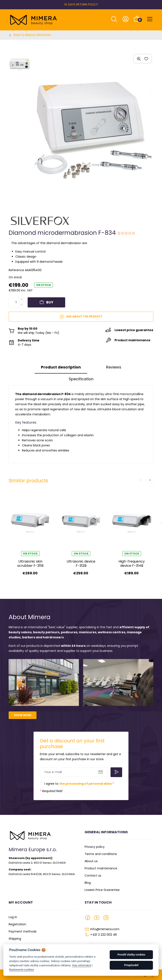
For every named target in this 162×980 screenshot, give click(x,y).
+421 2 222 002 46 (104, 934)
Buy (46, 302)
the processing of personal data (85, 784)
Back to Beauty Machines (32, 35)
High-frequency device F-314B (132, 563)
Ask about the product (81, 317)
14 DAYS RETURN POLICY (81, 4)
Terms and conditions (101, 854)
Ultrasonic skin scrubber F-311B (30, 563)
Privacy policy (95, 847)
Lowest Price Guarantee (102, 890)
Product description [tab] (61, 367)
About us (91, 861)
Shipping (15, 939)
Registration (17, 924)
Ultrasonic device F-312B (81, 563)
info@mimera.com (105, 929)
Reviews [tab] (114, 367)
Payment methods (23, 931)
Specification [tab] (81, 379)
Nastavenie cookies (22, 969)
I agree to (79, 784)
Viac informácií (82, 965)
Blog (88, 883)
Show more (23, 715)
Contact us (93, 875)
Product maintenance (101, 868)
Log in (13, 917)
